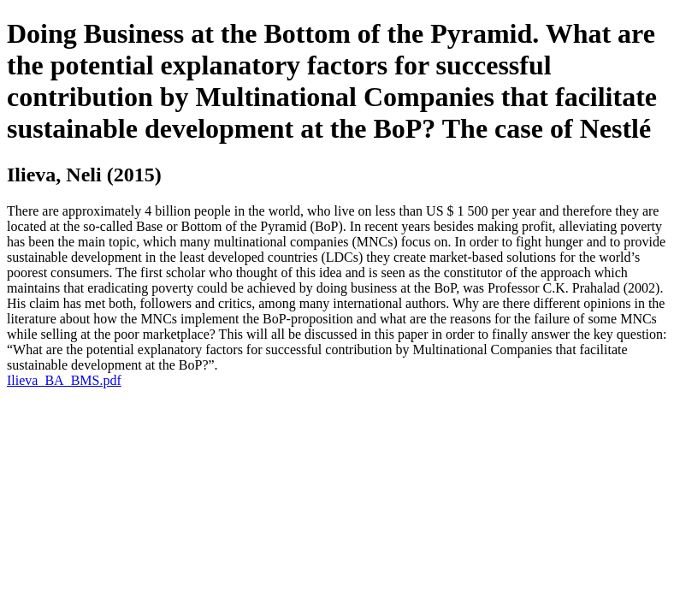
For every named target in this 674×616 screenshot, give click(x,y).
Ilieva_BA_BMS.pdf (64, 380)
